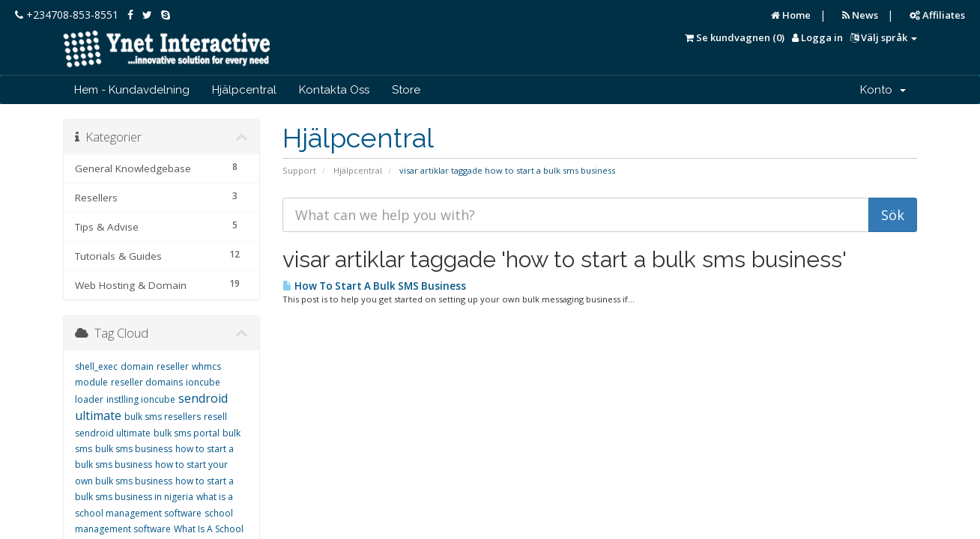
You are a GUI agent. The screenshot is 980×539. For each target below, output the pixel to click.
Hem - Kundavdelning (132, 90)
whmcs (206, 366)
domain (137, 366)
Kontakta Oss (334, 90)
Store (406, 90)
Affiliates (937, 15)
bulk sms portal (187, 433)
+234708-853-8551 (67, 15)
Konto (883, 90)
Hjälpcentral (244, 90)
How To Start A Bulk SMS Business (374, 286)
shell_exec (96, 366)
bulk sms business (134, 449)
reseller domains (147, 382)
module (91, 382)
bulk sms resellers (163, 417)
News (860, 15)
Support (299, 170)
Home (791, 15)
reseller (173, 366)
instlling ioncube (141, 399)
